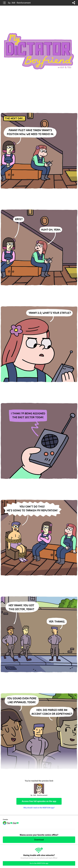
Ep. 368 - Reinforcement (19, 3)
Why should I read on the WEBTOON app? (39, 808)
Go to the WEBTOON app (39, 863)
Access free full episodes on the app (39, 801)
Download (39, 840)
